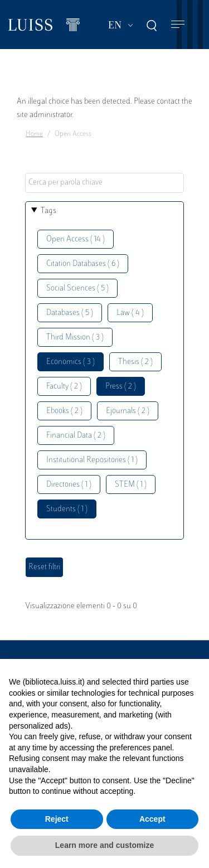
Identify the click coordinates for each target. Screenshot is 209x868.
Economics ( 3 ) (71, 362)
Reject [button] (57, 819)
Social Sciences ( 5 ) (77, 288)
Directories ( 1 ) (69, 485)
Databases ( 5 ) (70, 313)
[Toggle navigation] (178, 25)
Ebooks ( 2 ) (64, 411)
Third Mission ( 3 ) (75, 338)
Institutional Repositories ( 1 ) (92, 460)
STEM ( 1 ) (131, 485)
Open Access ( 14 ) (76, 239)
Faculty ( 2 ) (64, 387)
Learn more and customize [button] (104, 845)
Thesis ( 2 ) (135, 362)
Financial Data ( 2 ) (76, 436)
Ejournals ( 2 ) (128, 411)
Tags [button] (48, 211)
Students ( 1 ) (67, 509)
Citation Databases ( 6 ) (83, 264)
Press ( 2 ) (121, 387)
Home (34, 134)
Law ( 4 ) (130, 313)
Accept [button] (152, 819)
